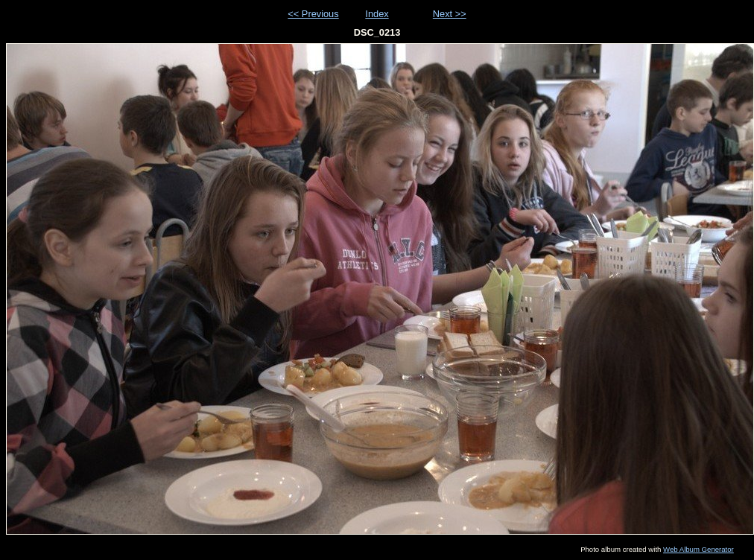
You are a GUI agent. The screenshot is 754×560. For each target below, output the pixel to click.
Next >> (450, 14)
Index (377, 14)
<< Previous (313, 14)
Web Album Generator (698, 549)
